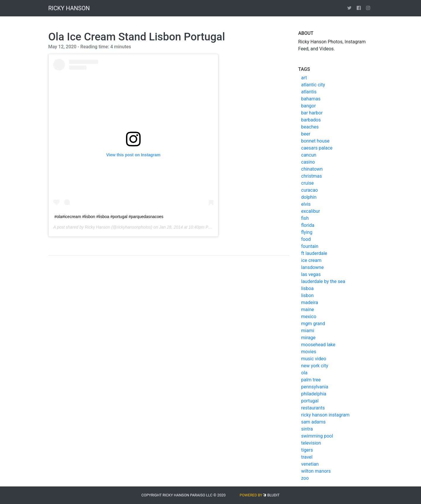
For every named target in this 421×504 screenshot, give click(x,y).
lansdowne (312, 267)
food (306, 239)
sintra (307, 429)
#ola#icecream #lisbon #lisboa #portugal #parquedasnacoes (109, 217)
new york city (315, 366)
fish (305, 218)
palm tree (311, 380)
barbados (311, 120)
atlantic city (313, 85)
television (311, 443)
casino (308, 162)
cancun (309, 155)
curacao (309, 190)
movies (309, 352)
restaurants (313, 408)
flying (307, 232)
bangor (308, 106)
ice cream (311, 260)
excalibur (310, 211)
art (304, 78)
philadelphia (314, 394)
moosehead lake (318, 345)
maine (308, 310)
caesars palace (317, 148)
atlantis (309, 92)
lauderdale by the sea (323, 281)
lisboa (307, 288)
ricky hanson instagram (325, 415)
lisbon (307, 295)
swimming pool (317, 436)
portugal (310, 401)
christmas (312, 176)
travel (307, 457)
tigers (307, 450)
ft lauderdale (314, 253)
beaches (310, 127)
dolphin (309, 197)
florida (308, 225)
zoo (305, 478)
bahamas (311, 99)
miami (308, 331)
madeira (310, 302)
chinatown (312, 169)
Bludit (273, 495)
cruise (307, 183)
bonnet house (315, 141)
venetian (310, 464)
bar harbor (312, 113)
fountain (310, 246)
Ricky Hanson (97, 227)
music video (314, 359)
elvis (306, 204)
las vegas (311, 274)
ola (304, 373)
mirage (308, 338)
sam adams (313, 422)
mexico (309, 317)
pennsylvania (315, 387)
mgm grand (313, 324)
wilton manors (316, 471)
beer (306, 134)
